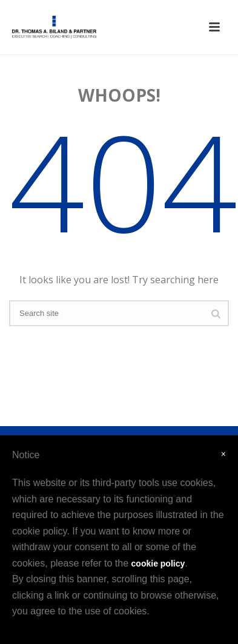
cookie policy (158, 563)
